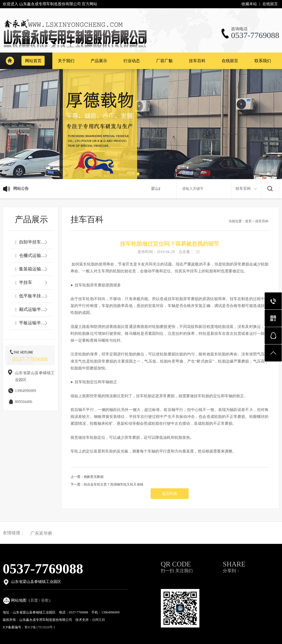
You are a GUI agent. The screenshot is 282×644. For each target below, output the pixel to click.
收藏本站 (249, 4)
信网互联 (99, 620)
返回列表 (170, 494)
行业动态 (132, 61)
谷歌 (45, 600)
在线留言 (270, 4)
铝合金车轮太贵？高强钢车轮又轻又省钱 (113, 484)
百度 (34, 600)
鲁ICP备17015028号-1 (40, 627)
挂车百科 (197, 61)
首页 (248, 221)
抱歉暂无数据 (94, 477)
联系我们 (263, 61)
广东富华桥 (41, 533)
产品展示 (99, 61)
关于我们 (66, 61)
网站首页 (10, 61)
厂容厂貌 (164, 61)
